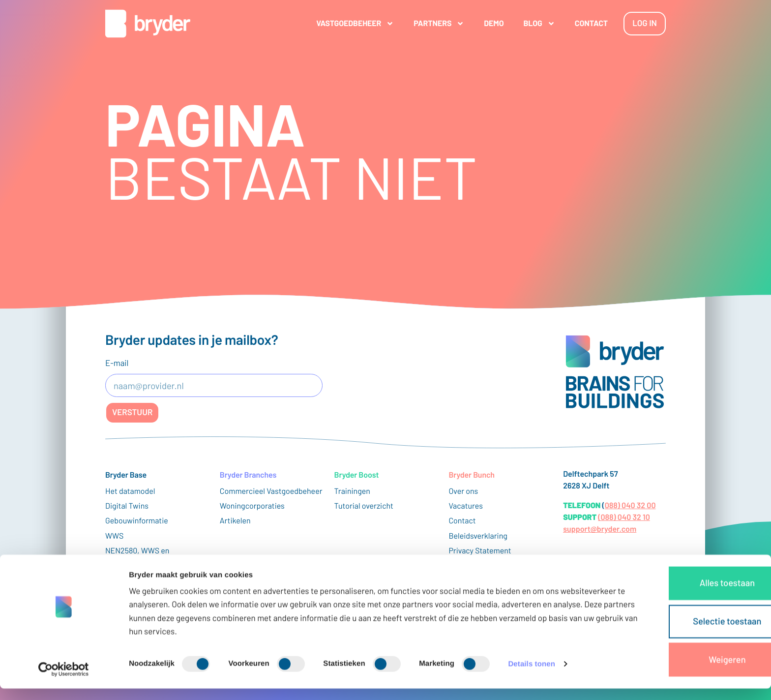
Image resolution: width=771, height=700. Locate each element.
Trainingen (352, 491)
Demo (486, 23)
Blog (532, 24)
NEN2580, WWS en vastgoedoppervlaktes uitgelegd (143, 562)
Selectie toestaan (689, 634)
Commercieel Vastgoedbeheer (271, 491)
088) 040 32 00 (630, 505)
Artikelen (235, 521)
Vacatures (466, 506)
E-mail (117, 363)
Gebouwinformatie (137, 521)
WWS (114, 536)
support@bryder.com (600, 529)
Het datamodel (130, 491)
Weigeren (689, 670)
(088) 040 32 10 (624, 517)
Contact (583, 23)
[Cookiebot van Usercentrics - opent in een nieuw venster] (64, 681)
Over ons (463, 491)
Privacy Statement (480, 551)
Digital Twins (127, 506)
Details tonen (531, 681)
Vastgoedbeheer (347, 24)
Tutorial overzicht (364, 506)
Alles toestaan (689, 599)
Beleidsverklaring (478, 536)
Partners (431, 24)
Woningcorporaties (252, 506)
